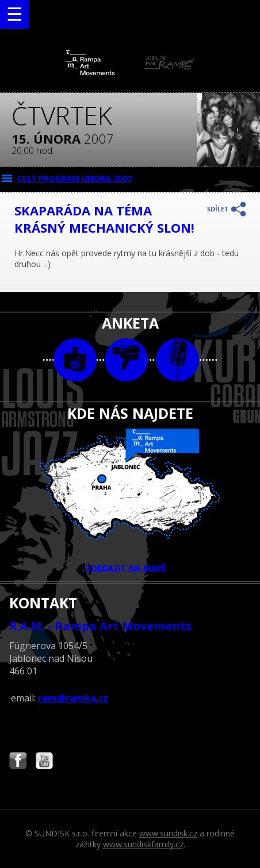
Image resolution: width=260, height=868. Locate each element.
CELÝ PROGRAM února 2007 (74, 178)
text (177, 360)
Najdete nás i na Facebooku (18, 762)
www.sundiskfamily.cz (143, 844)
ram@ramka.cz (73, 698)
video (126, 360)
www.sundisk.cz (168, 833)
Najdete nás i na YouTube (44, 762)
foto (75, 360)
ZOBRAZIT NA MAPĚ (130, 501)
